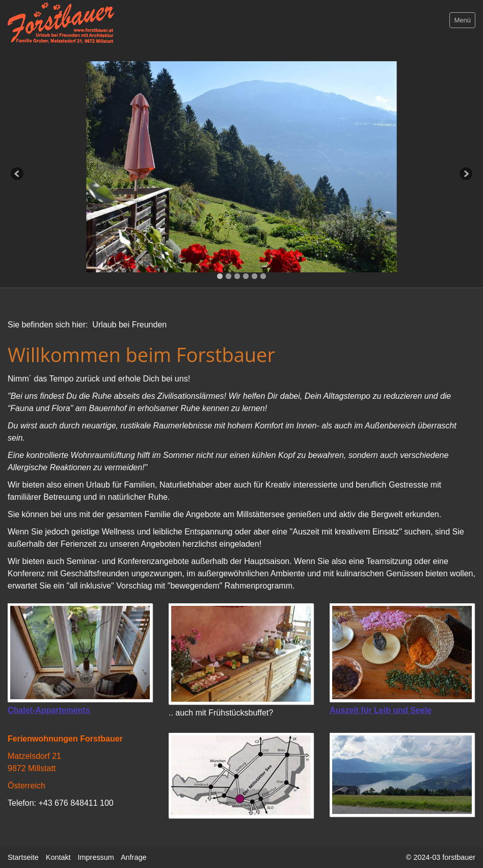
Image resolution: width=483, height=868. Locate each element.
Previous (18, 174)
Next (465, 174)
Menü (462, 20)
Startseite (23, 857)
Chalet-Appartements (49, 710)
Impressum (96, 857)
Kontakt (58, 857)
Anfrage (133, 857)
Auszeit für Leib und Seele (381, 710)
